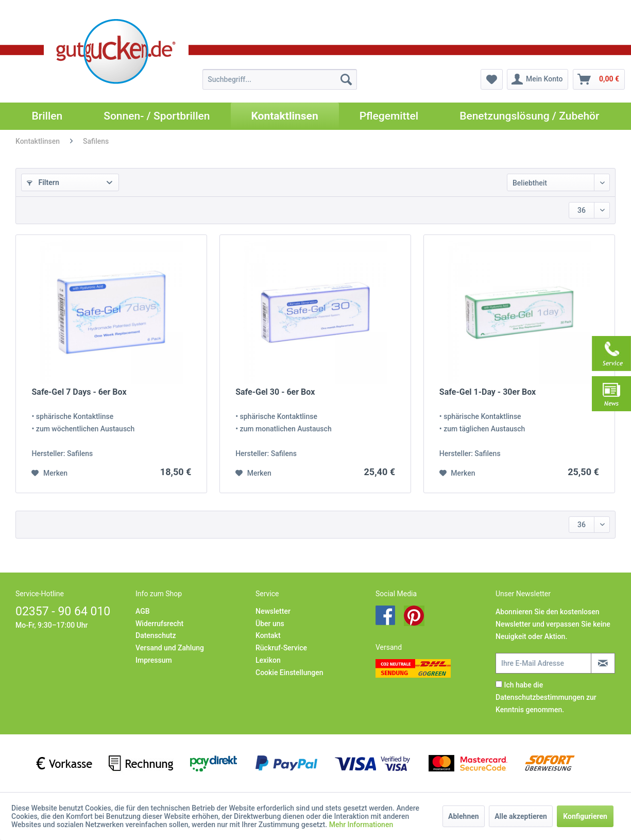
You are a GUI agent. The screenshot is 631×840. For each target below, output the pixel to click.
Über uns (270, 624)
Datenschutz (156, 635)
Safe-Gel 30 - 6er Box (275, 392)
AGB (143, 611)
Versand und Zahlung (170, 648)
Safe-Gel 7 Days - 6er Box (79, 392)
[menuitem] (280, 79)
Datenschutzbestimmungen (540, 697)
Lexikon (268, 660)
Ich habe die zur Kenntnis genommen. (546, 697)
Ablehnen (464, 816)
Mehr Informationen (361, 825)
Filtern (43, 182)
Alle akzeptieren (521, 816)
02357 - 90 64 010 (63, 611)
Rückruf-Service (281, 648)
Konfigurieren (585, 816)
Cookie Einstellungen (289, 673)
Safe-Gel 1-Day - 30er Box (488, 392)
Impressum (154, 660)
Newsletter (273, 611)
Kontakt (268, 635)
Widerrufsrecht (159, 624)
